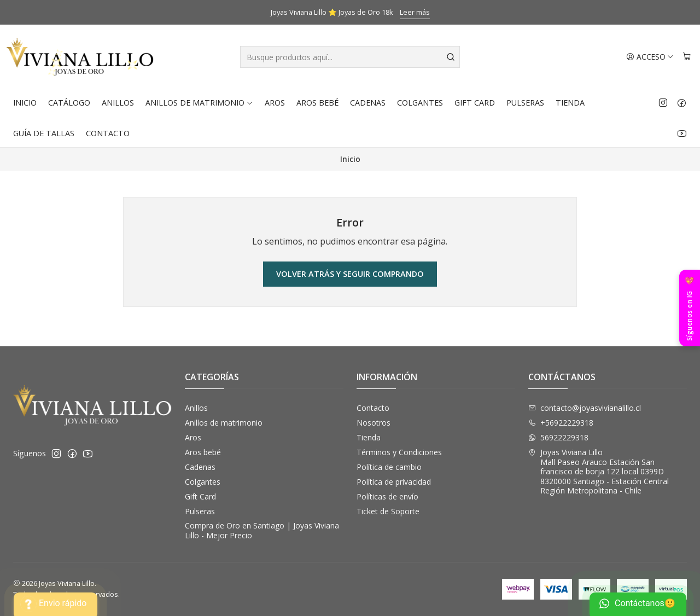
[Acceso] (650, 57)
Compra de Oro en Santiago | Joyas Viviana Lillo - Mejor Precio (262, 530)
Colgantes (420, 103)
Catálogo (69, 103)
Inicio (25, 103)
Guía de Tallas (44, 133)
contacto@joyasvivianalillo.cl (585, 408)
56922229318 (558, 437)
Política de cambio (389, 467)
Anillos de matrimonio (199, 103)
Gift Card (475, 103)
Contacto (108, 133)
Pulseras (525, 103)
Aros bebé (317, 103)
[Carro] (687, 57)
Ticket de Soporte (388, 511)
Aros (275, 103)
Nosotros (374, 423)
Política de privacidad (394, 482)
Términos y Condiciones (399, 452)
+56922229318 (561, 423)
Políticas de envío (387, 496)
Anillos (118, 103)
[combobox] (350, 57)
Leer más (415, 12)
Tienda (570, 103)
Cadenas (368, 103)
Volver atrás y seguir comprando (350, 274)
